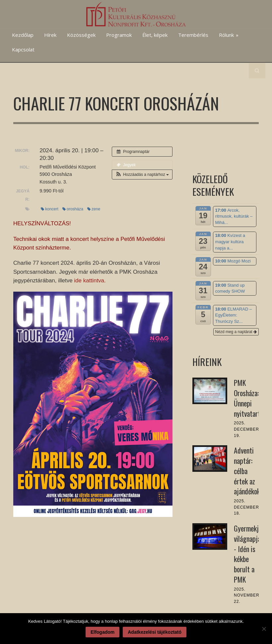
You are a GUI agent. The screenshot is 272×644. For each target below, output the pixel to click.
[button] (142, 175)
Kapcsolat (23, 49)
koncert (50, 209)
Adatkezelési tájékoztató (155, 632)
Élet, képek (155, 35)
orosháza (73, 209)
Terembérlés (193, 35)
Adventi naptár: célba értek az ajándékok (247, 471)
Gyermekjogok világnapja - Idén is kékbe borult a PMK (253, 554)
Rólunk (229, 35)
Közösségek (81, 35)
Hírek (50, 35)
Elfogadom (102, 632)
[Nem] (264, 629)
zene (94, 209)
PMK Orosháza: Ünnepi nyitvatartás (250, 398)
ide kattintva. (90, 281)
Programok (119, 35)
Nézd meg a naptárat (236, 332)
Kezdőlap (23, 35)
